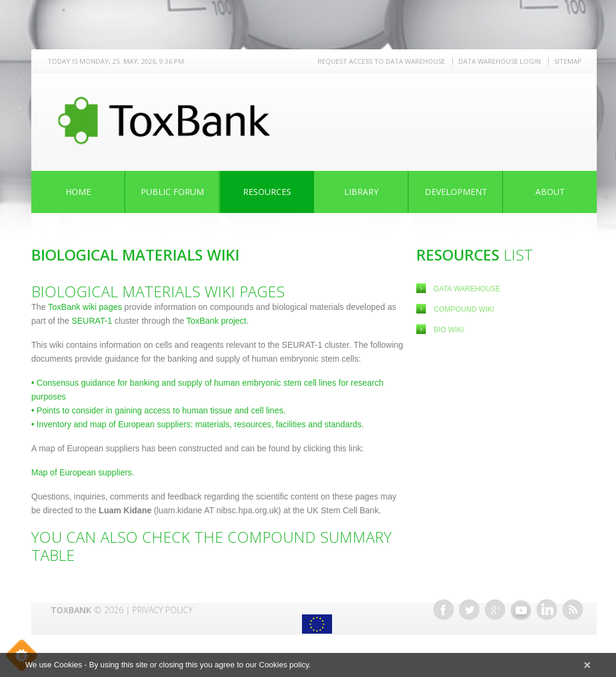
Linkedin (547, 610)
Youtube (521, 610)
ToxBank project (215, 321)
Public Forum (172, 192)
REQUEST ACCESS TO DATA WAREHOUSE (381, 61)
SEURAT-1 (92, 321)
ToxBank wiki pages (85, 307)
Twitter (469, 610)
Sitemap (568, 61)
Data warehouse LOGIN (500, 61)
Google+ (495, 610)
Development (456, 192)
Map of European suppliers (82, 472)
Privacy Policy (162, 610)
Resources (267, 192)
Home (78, 192)
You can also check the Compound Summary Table (211, 546)
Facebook (443, 610)
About (550, 192)
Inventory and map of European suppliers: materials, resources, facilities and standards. (198, 424)
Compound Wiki (464, 309)
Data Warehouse (467, 289)
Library (361, 192)
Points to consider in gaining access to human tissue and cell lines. (159, 410)
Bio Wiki (449, 330)
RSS (573, 610)
